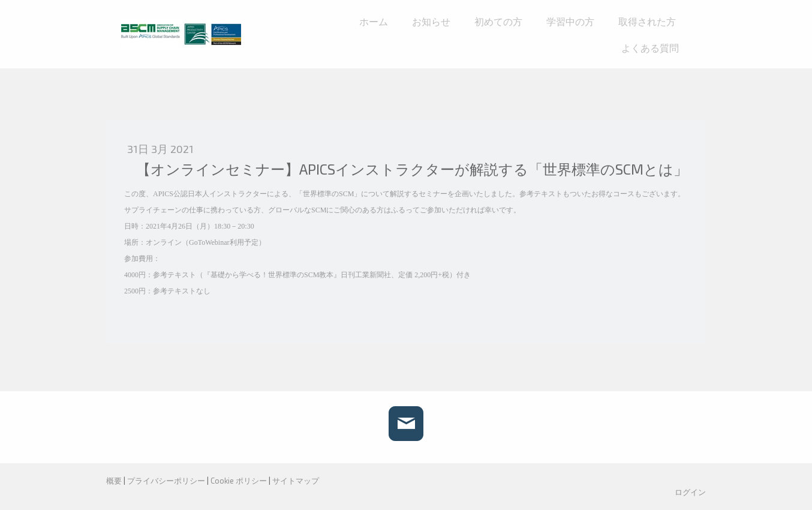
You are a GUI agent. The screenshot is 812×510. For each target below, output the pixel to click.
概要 (114, 481)
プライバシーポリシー (166, 481)
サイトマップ (296, 481)
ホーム (374, 21)
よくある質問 (650, 48)
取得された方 (647, 21)
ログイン (690, 492)
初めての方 (498, 21)
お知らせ (431, 21)
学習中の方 (570, 21)
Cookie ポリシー (239, 481)
